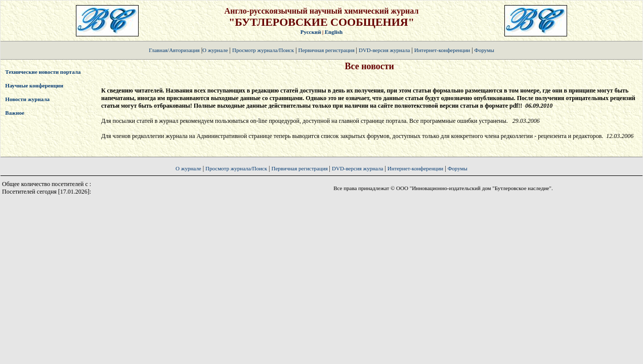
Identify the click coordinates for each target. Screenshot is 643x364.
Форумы (484, 50)
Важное (15, 113)
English (334, 32)
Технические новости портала (43, 72)
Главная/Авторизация (174, 50)
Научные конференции (34, 85)
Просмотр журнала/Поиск (263, 50)
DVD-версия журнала (384, 50)
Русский (311, 32)
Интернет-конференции (442, 50)
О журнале (215, 50)
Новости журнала (27, 99)
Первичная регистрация (327, 50)
